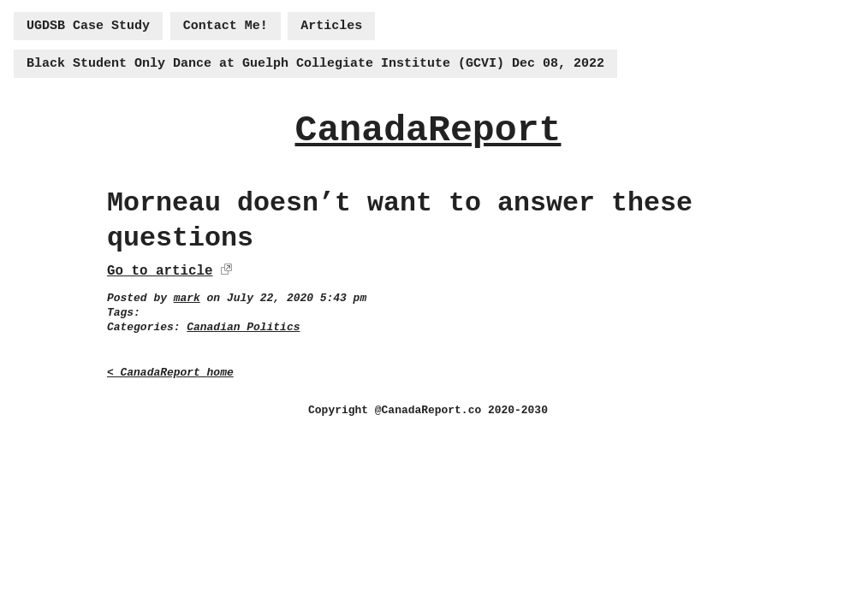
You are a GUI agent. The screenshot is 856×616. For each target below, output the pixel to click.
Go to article (160, 271)
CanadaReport (428, 130)
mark (187, 298)
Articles (331, 26)
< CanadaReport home (170, 373)
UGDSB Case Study (88, 26)
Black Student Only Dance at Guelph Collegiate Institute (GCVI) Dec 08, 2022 (315, 64)
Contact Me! (226, 26)
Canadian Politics (243, 327)
